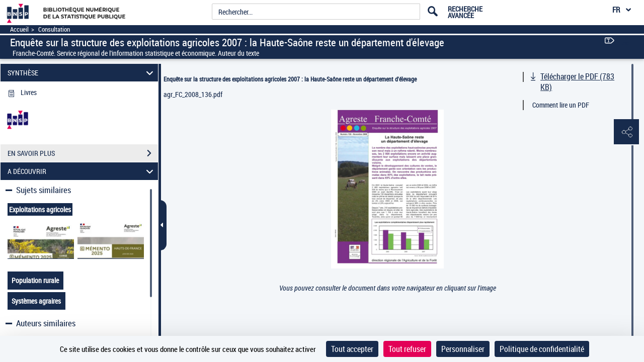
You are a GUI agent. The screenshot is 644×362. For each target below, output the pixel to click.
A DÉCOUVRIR (82, 171)
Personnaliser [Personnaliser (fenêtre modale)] (463, 349)
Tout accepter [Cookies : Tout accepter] (352, 349)
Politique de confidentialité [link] (542, 349)
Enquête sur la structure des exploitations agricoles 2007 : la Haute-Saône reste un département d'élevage (290, 79)
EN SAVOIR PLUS (83, 153)
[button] (626, 132)
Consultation (54, 29)
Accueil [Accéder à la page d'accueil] (19, 29)
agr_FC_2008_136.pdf (193, 94)
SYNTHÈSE (82, 73)
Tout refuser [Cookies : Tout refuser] (407, 349)
